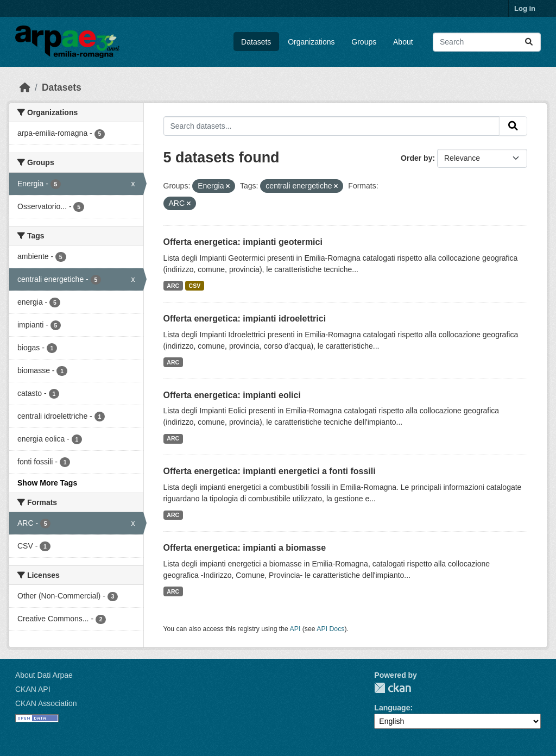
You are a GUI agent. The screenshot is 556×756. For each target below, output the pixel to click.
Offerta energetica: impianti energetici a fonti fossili (270, 471)
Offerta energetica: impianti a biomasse (245, 548)
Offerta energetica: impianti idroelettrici (245, 319)
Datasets (256, 42)
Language (392, 708)
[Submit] (529, 42)
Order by (416, 158)
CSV (195, 286)
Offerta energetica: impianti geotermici (243, 242)
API (295, 629)
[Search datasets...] (487, 42)
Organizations (311, 42)
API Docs (330, 629)
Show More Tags (47, 483)
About (403, 42)
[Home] (25, 87)
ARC (173, 286)
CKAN (393, 688)
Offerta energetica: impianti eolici (232, 395)
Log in (525, 8)
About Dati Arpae (44, 675)
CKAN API (33, 689)
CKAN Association (46, 703)
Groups (364, 42)
